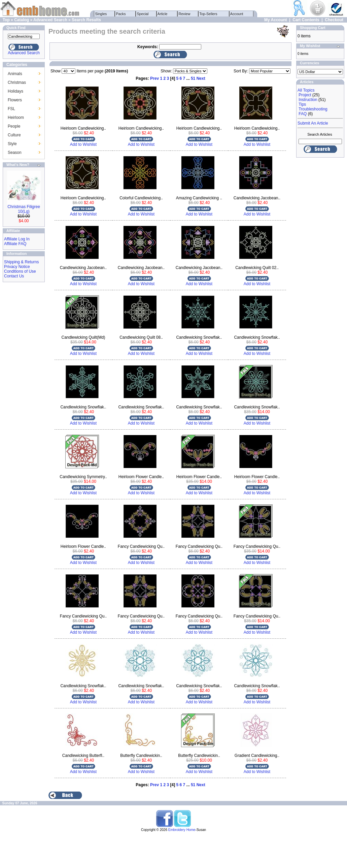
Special (143, 14)
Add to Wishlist (83, 144)
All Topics (306, 90)
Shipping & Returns (21, 262)
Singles (101, 14)
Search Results (86, 20)
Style (12, 144)
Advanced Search (50, 20)
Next (201, 78)
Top (6, 20)
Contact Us (14, 276)
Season (15, 153)
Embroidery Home (182, 830)
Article (163, 14)
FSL (11, 109)
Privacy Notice (17, 267)
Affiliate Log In (17, 239)
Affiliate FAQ (15, 244)
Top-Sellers (209, 14)
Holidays (15, 91)
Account (237, 14)
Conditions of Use (20, 271)
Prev (154, 78)
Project (305, 95)
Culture (14, 135)
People (14, 126)
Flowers (15, 100)
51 (193, 78)
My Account (276, 20)
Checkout (334, 20)
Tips (302, 104)
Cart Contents (306, 20)
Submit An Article (313, 123)
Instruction (308, 100)
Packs (121, 14)
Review (185, 14)
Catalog (22, 20)
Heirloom (16, 118)
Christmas (17, 82)
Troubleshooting (313, 109)
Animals (15, 74)
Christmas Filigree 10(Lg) (24, 209)
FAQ (303, 114)
